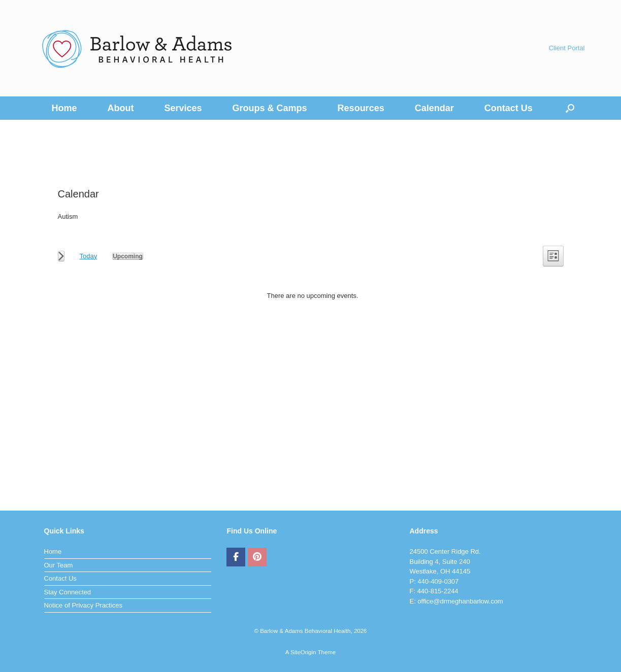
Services (183, 108)
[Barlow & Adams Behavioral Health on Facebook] (236, 557)
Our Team (59, 565)
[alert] (313, 296)
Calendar (434, 108)
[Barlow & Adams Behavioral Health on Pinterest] (257, 557)
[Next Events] (61, 256)
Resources (361, 108)
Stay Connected (68, 592)
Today (89, 256)
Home (64, 108)
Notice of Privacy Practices (84, 605)
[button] (570, 108)
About (121, 108)
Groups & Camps (270, 108)
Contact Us (509, 108)
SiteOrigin (303, 652)
